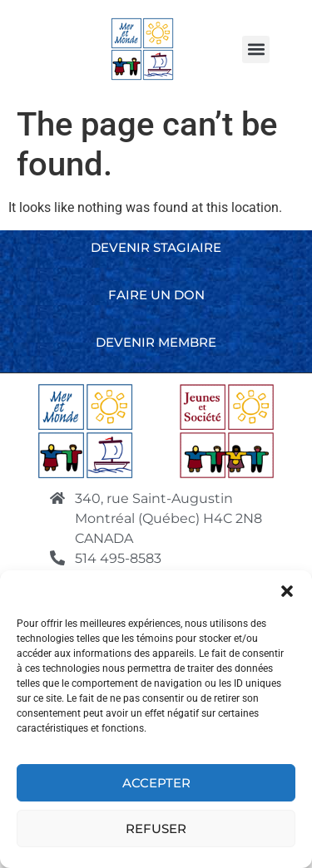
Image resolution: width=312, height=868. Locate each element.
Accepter (156, 787)
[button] (287, 595)
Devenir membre (156, 342)
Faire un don (156, 295)
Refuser (156, 833)
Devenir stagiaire (156, 247)
